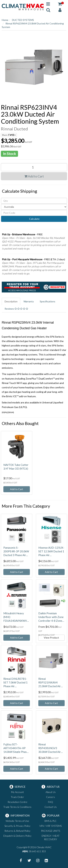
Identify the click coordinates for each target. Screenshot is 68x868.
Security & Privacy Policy (17, 826)
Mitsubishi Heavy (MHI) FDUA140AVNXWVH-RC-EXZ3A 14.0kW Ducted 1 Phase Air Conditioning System (17, 617)
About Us (51, 792)
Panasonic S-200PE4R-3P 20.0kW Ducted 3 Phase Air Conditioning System (16, 551)
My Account (17, 792)
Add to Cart (34, 176)
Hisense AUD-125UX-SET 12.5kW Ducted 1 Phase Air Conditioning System (51, 551)
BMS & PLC (51, 821)
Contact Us (51, 807)
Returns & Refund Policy (17, 831)
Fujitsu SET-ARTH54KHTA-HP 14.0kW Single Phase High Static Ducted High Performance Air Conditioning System (16, 748)
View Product (51, 638)
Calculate (34, 219)
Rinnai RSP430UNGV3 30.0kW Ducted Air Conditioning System (51, 748)
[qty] (34, 201)
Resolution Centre (17, 802)
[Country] (34, 207)
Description (11, 301)
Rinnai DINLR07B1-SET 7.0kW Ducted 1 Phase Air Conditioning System (16, 683)
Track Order (17, 797)
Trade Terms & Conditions (17, 807)
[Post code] (34, 213)
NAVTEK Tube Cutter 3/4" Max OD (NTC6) (16, 467)
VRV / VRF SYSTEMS (51, 826)
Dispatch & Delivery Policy (17, 836)
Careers (51, 797)
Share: (9, 135)
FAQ (51, 802)
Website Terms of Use (17, 821)
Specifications (48, 301)
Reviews (16, 309)
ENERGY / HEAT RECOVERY (51, 837)
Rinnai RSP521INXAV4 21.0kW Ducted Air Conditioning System (51, 683)
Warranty (29, 301)
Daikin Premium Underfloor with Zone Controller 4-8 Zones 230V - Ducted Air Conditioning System (51, 617)
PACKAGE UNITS (51, 831)
